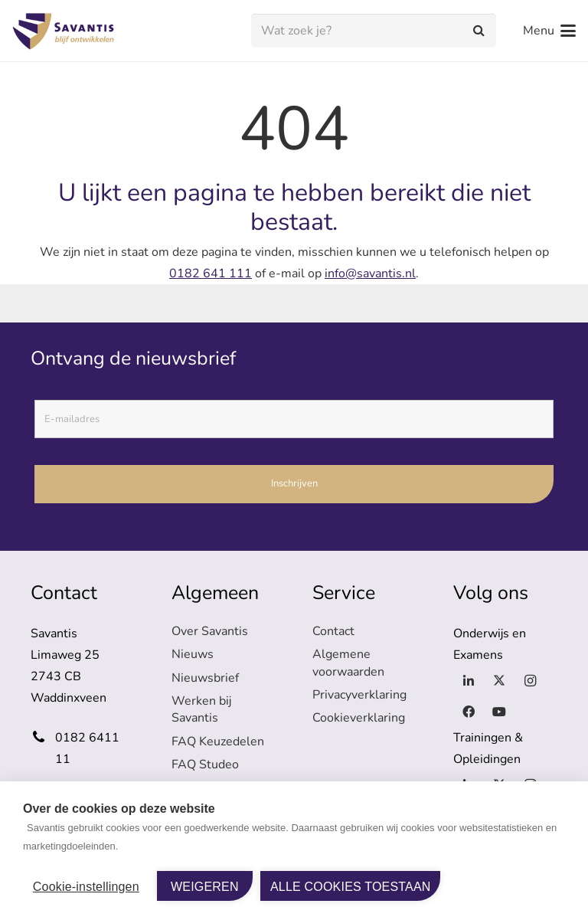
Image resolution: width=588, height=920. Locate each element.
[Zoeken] (479, 31)
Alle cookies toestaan (351, 887)
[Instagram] (530, 681)
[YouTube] (499, 712)
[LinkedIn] (469, 681)
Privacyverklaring (359, 695)
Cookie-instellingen (86, 887)
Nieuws (193, 654)
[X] (499, 681)
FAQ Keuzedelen (218, 742)
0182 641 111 (211, 273)
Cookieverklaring (359, 718)
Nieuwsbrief (205, 678)
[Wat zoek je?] (374, 31)
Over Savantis (210, 631)
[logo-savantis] (65, 31)
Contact (333, 631)
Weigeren (205, 887)
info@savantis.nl (370, 273)
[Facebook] (469, 712)
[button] (549, 31)
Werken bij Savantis (201, 709)
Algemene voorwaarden (348, 663)
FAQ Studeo (205, 764)
